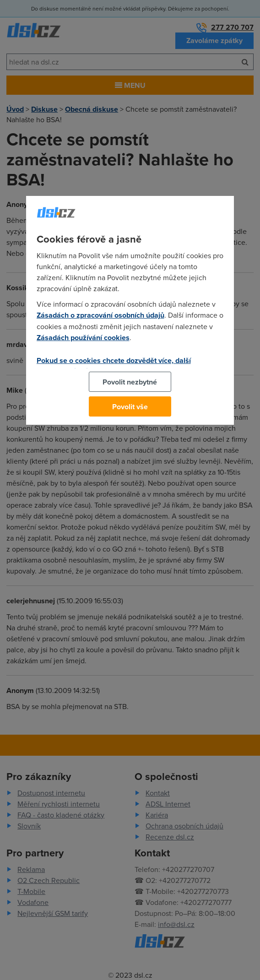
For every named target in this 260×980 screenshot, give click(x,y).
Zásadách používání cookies (83, 338)
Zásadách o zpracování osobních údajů (100, 315)
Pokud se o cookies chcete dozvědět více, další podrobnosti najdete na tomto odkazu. (114, 366)
